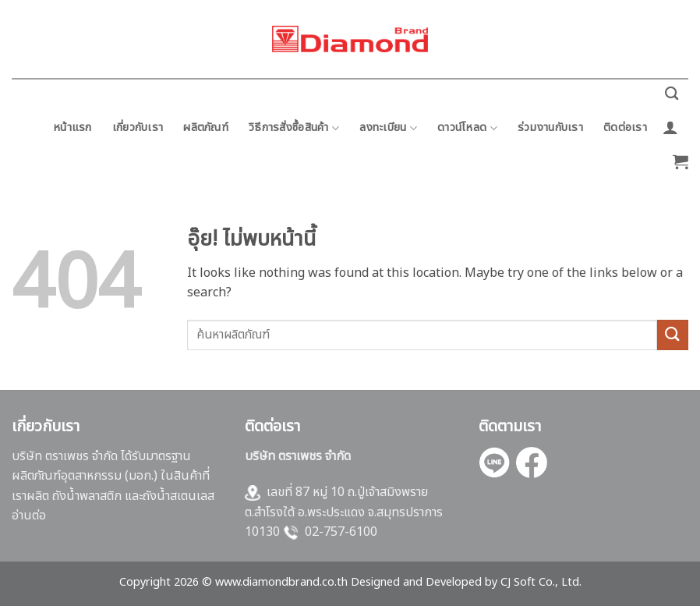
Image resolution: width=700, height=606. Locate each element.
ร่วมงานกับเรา (550, 128)
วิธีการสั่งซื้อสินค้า (294, 128)
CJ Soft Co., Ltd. (541, 582)
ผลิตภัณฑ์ (206, 128)
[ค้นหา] (672, 94)
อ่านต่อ (29, 516)
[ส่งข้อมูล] (673, 335)
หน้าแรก (72, 128)
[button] (670, 127)
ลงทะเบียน (388, 128)
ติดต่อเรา (625, 128)
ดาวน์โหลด (467, 128)
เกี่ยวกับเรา (138, 128)
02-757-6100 (341, 532)
